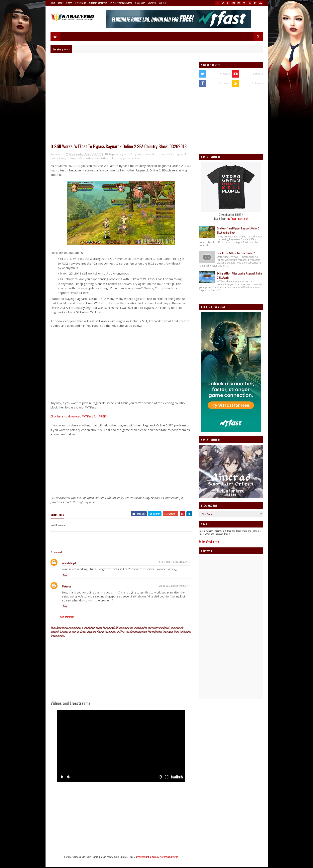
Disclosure (140, 3)
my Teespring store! (237, 218)
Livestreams (80, 3)
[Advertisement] (121, 465)
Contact (163, 3)
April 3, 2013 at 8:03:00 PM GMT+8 (174, 562)
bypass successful (145, 154)
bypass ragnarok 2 (121, 154)
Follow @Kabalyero (209, 541)
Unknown (67, 586)
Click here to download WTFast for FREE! (78, 416)
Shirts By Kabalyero (98, 3)
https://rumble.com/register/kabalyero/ (157, 857)
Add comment (67, 617)
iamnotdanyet (69, 563)
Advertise (152, 3)
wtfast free (93, 158)
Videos (69, 3)
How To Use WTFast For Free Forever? (236, 253)
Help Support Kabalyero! (121, 3)
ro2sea (71, 158)
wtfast (81, 158)
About (61, 3)
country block (166, 154)
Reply (65, 575)
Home (53, 3)
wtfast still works (111, 158)
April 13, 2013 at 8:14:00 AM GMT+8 (174, 586)
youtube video (132, 158)
